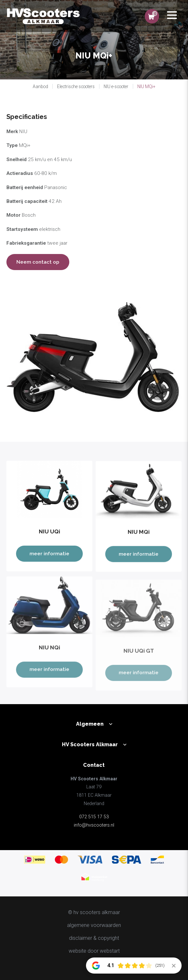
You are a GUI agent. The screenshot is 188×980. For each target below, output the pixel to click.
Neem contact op (38, 262)
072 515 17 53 (94, 817)
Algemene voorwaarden (94, 925)
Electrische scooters (76, 86)
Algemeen (90, 724)
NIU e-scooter (116, 86)
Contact (94, 765)
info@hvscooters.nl (94, 825)
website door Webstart (94, 951)
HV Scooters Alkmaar (90, 744)
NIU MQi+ (146, 86)
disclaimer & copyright (94, 938)
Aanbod (40, 86)
